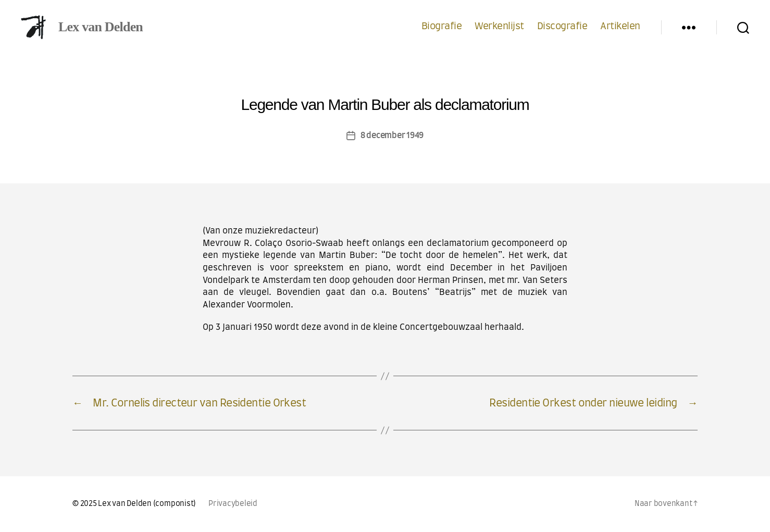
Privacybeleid (233, 504)
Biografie (442, 27)
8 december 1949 (392, 135)
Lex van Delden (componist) (147, 504)
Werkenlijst (499, 27)
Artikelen (620, 27)
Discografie (562, 27)
